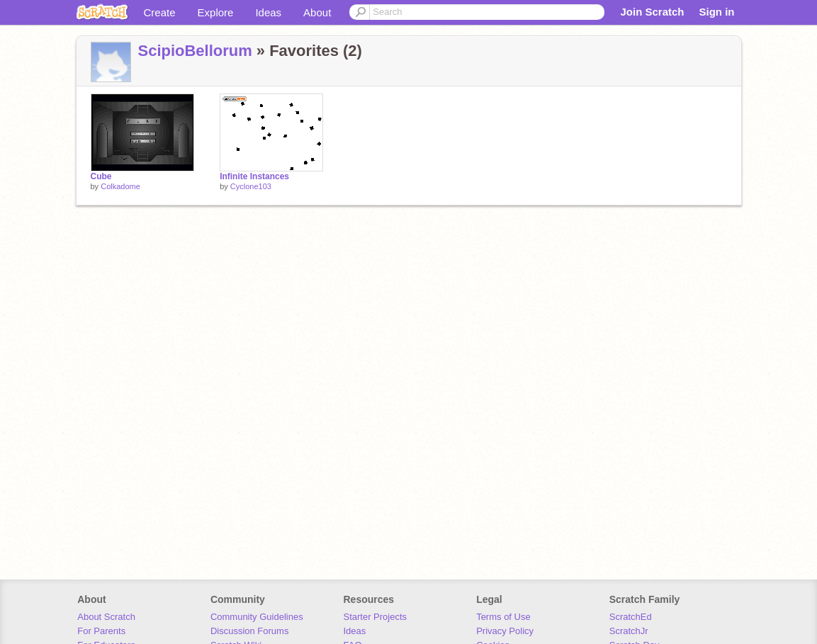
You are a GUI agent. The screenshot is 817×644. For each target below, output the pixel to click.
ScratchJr (629, 631)
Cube (101, 176)
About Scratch (106, 617)
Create (160, 12)
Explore (216, 12)
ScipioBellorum (195, 51)
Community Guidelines (257, 617)
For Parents (101, 631)
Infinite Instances (254, 176)
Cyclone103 (251, 186)
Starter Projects (376, 617)
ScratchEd (631, 617)
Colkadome (120, 186)
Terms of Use (503, 617)
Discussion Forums (250, 631)
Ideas (268, 12)
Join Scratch (652, 12)
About (317, 12)
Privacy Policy (505, 631)
